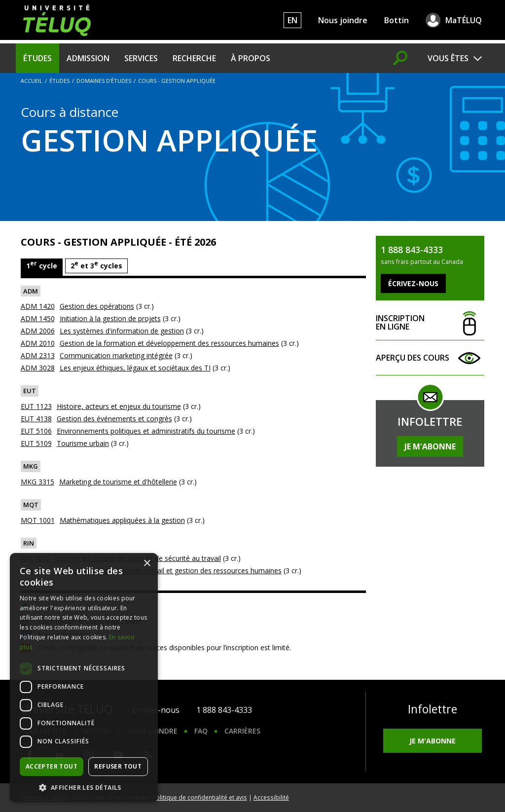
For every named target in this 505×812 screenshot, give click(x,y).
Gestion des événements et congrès (114, 419)
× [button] (147, 564)
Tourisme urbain (83, 443)
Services (141, 58)
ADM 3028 (38, 368)
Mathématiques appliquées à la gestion (122, 520)
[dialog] (84, 678)
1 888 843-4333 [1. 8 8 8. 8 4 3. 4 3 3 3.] (224, 710)
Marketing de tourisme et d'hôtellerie (118, 482)
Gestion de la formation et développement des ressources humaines (169, 343)
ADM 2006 (38, 331)
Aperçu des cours (430, 358)
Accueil (32, 81)
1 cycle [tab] (42, 265)
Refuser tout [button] (118, 766)
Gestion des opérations (97, 306)
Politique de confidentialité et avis (200, 797)
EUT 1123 (36, 406)
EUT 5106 (36, 431)
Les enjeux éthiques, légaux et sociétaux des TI (135, 368)
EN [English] (292, 20)
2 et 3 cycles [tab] (96, 265)
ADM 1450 (38, 318)
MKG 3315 (37, 482)
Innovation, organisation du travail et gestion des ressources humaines (168, 571)
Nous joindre (343, 20)
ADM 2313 (38, 355)
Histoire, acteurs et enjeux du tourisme (119, 406)
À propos (251, 58)
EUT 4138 (36, 419)
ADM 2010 (38, 343)
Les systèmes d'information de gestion (122, 331)
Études (37, 58)
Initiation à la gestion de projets (110, 318)
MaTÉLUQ (464, 20)
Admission (88, 58)
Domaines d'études (104, 81)
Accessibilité (271, 797)
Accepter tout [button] (52, 766)
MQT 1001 (38, 520)
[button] (84, 787)
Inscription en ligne (430, 323)
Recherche (194, 58)
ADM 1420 (38, 306)
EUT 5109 (36, 443)
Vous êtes (448, 58)
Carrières (242, 731)
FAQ (201, 731)
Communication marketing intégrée (116, 355)
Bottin (397, 20)
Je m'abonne (430, 446)
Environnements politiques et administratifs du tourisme (146, 431)
